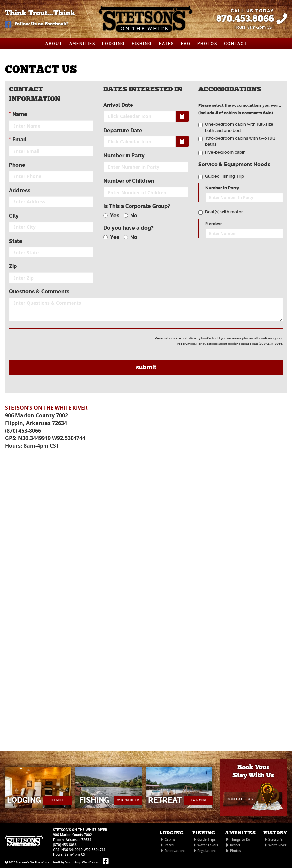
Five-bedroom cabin (222, 152)
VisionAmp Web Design (82, 862)
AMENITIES (82, 44)
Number (214, 224)
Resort (235, 845)
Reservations (175, 851)
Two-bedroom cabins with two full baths (237, 141)
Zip (13, 266)
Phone (17, 165)
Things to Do (240, 839)
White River (277, 845)
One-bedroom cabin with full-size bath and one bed (236, 127)
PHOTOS (207, 44)
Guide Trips (206, 839)
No (131, 215)
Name (18, 114)
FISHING (142, 44)
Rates (169, 845)
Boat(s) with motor (221, 212)
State (16, 241)
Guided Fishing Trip (221, 176)
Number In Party (222, 188)
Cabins (170, 839)
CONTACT (235, 44)
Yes (111, 215)
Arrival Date (118, 105)
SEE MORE (57, 800)
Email (18, 140)
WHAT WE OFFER (128, 800)
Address (20, 190)
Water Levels (208, 845)
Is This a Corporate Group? (137, 206)
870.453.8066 (245, 19)
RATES (166, 44)
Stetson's (276, 839)
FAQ (186, 44)
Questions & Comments (39, 292)
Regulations (207, 851)
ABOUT (54, 44)
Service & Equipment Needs (234, 164)
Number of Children (129, 181)
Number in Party (124, 155)
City (14, 216)
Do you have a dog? (129, 228)
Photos (235, 851)
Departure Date (123, 130)
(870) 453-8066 (23, 431)
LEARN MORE (198, 800)
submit (146, 367)
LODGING (114, 44)
